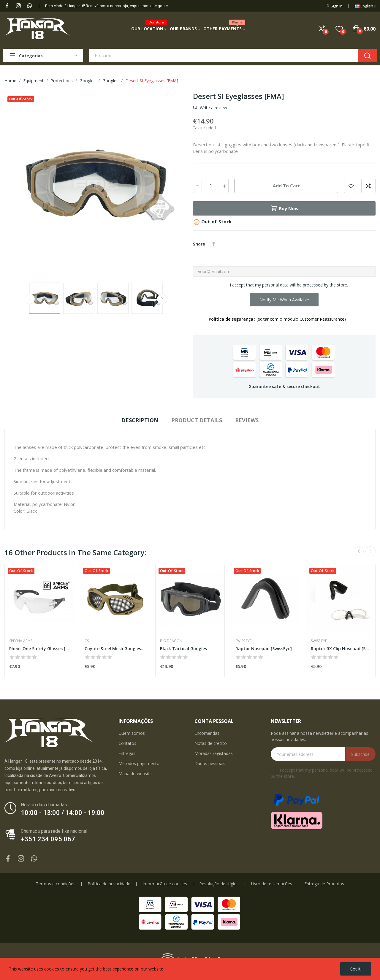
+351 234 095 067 (48, 839)
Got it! (356, 969)
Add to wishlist (351, 186)
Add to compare (368, 186)
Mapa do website (135, 774)
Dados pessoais (210, 763)
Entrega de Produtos (324, 884)
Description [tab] (140, 420)
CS (87, 641)
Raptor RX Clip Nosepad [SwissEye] (341, 649)
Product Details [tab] (197, 420)
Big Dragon (171, 641)
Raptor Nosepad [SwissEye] (264, 649)
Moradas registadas (214, 753)
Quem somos (132, 733)
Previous (30, 299)
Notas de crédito (211, 743)
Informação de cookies (165, 884)
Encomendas (207, 733)
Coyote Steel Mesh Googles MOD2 (115, 649)
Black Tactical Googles (183, 649)
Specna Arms (21, 641)
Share (214, 244)
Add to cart (286, 186)
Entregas (127, 753)
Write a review (213, 108)
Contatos (127, 743)
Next (162, 299)
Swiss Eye (243, 641)
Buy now (284, 208)
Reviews (247, 420)
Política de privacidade (109, 884)
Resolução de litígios (219, 884)
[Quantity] (211, 186)
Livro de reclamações (271, 884)
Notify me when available (284, 300)
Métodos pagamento (139, 763)
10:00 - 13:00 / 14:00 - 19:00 (63, 813)
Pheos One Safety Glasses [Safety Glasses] (39, 649)
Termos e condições (56, 884)
